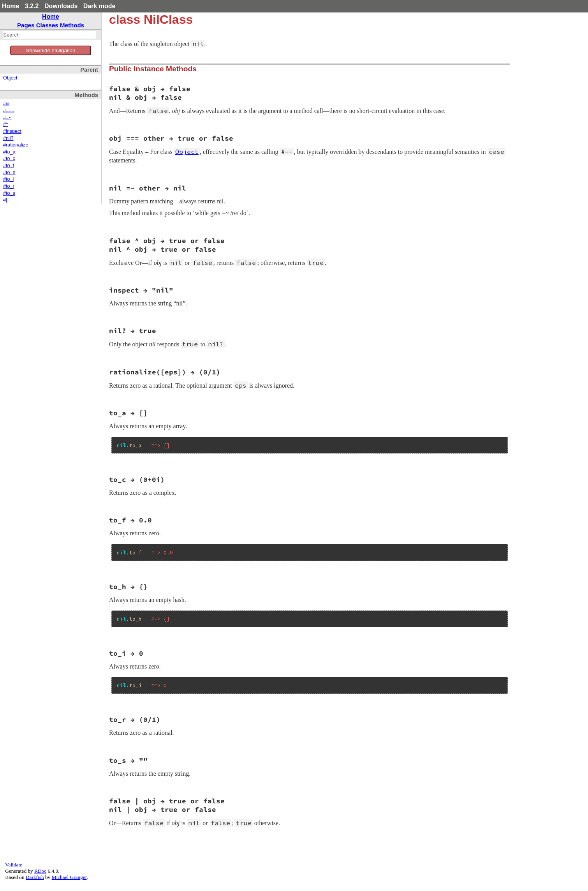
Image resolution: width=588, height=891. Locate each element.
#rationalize (16, 145)
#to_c (9, 159)
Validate (14, 865)
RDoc (40, 871)
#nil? (8, 138)
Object (10, 78)
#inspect (12, 131)
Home (11, 6)
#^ (6, 124)
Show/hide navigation (51, 50)
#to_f (9, 166)
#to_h (9, 173)
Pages (26, 25)
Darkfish (35, 877)
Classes (47, 25)
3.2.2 (32, 6)
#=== (9, 111)
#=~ (7, 118)
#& (6, 104)
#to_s (9, 193)
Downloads (61, 6)
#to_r (9, 186)
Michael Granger (69, 877)
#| (5, 200)
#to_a (9, 152)
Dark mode (99, 6)
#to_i (8, 179)
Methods (72, 25)
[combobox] (50, 35)
